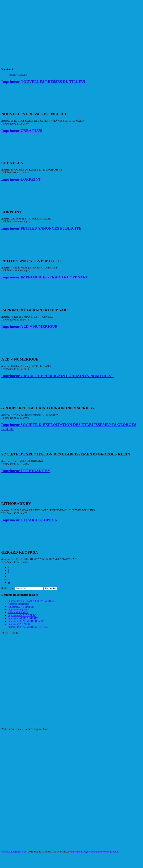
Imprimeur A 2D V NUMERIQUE (29, 326)
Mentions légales (82, 852)
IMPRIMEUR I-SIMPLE (21, 607)
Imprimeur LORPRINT (21, 179)
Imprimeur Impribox (18, 610)
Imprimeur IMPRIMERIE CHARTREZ (28, 627)
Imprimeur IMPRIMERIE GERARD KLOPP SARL (45, 277)
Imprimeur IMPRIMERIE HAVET (26, 621)
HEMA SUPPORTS (18, 612)
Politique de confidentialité (105, 852)
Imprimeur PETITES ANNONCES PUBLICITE (41, 228)
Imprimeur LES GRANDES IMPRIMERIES (31, 601)
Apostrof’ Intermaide (19, 604)
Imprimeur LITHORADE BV (26, 471)
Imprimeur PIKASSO (19, 624)
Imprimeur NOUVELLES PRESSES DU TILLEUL (44, 81)
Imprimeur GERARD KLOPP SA (29, 520)
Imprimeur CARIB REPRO (22, 615)
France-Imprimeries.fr (15, 852)
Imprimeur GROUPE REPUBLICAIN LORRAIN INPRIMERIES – (58, 376)
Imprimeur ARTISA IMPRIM (23, 618)
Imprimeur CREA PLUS (22, 130)
